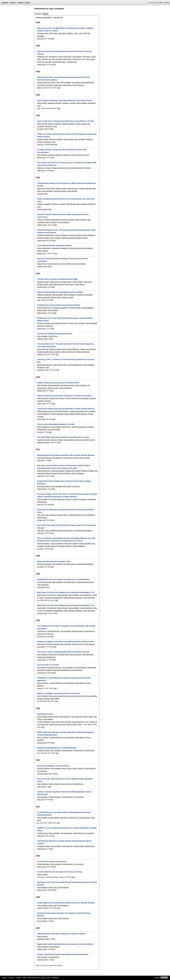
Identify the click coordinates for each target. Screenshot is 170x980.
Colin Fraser (53, 33)
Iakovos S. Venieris (84, 168)
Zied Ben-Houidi (80, 696)
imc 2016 (40, 567)
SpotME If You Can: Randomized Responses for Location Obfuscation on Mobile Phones (67, 829)
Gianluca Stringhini (68, 238)
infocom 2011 (42, 849)
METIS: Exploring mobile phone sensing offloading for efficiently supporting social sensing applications (65, 734)
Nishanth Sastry (43, 284)
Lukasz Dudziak (81, 124)
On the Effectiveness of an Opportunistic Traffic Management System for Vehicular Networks (64, 814)
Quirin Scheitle (72, 191)
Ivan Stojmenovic (78, 722)
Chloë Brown (42, 631)
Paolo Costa (53, 887)
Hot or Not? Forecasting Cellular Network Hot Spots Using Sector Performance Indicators (66, 527)
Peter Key (50, 634)
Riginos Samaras (51, 473)
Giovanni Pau (73, 818)
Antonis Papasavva (62, 235)
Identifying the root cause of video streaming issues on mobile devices (63, 579)
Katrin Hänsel (56, 323)
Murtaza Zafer (90, 750)
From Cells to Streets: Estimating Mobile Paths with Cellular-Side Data (63, 652)
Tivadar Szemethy (43, 699)
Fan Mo (40, 220)
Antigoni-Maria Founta (45, 308)
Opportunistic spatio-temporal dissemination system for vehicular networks (65, 944)
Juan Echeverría (43, 398)
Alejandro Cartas (43, 282)
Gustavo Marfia (54, 818)
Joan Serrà (62, 264)
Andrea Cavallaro (51, 222)
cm (38, 701)
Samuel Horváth (43, 139)
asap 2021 (41, 170)
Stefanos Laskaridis (55, 103)
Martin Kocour (54, 282)
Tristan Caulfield (56, 543)
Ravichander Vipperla (45, 365)
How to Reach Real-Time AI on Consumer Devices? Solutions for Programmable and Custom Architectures (67, 164)
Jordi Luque (88, 282)
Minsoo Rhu (67, 59)
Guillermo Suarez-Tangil (58, 349)
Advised (45, 14)
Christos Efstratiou (53, 631)
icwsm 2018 (41, 419)
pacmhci (40, 354)
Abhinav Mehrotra (68, 124)
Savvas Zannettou (75, 235)
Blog (43, 978)
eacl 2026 (40, 39)
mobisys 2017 (42, 489)
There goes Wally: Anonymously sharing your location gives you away (63, 437)
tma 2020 (40, 194)
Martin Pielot (67, 486)
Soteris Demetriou (81, 220)
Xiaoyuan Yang (52, 264)
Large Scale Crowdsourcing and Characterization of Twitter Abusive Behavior (66, 409)
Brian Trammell (42, 696)
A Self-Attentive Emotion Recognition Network (54, 246)
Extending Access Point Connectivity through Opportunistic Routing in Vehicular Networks (67, 884)
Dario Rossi (62, 696)
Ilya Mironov (50, 85)
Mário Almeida (42, 103)
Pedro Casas (53, 696)
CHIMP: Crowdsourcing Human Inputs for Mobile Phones (58, 383)
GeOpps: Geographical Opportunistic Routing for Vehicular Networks (63, 954)
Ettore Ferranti (53, 717)
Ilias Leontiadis (57, 59)
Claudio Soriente (89, 440)
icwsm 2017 (41, 476)
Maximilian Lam (42, 57)
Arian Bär (70, 696)
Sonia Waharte (48, 719)
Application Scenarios (45, 714)
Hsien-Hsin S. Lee (79, 59)
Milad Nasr (58, 85)
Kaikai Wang (67, 85)
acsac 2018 (41, 404)
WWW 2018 (41, 391)
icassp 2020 (41, 253)
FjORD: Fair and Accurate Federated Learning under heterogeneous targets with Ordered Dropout (67, 135)
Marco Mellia (92, 667)
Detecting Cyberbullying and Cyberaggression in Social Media (60, 292)
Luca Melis (41, 85)
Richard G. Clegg (68, 323)
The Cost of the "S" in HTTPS (48, 665)
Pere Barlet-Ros (58, 458)
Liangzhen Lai (46, 59)
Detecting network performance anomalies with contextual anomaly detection (66, 455)
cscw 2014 (41, 647)
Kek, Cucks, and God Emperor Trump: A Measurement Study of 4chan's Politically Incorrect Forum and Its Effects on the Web (64, 467)
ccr (38, 600)
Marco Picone (67, 768)
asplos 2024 (41, 64)
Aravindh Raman (66, 282)
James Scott (41, 634)
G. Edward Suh (71, 62)
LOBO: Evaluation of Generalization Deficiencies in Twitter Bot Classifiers (64, 396)
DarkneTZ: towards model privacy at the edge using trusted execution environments (63, 216)
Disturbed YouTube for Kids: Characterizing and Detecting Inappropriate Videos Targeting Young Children (67, 231)
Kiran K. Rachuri (43, 683)
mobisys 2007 (42, 949)
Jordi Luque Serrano (68, 352)
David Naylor (42, 595)
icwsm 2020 (41, 240)
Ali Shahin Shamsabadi (51, 220)
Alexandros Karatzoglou (65, 531)
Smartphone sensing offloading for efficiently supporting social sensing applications (64, 679)
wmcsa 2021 (41, 158)
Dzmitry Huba (55, 82)
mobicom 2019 (42, 339)
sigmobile (40, 370)
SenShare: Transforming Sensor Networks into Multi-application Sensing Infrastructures (64, 793)
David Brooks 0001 (59, 62)
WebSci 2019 (42, 313)
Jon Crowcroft (42, 771)
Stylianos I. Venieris (69, 103)
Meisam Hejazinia (43, 82)
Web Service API (34, 978)
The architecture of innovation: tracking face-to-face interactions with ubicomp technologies (66, 627)
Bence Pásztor (88, 717)
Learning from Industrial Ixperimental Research (55, 334)
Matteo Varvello (61, 188)
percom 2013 (42, 743)
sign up (45, 965)
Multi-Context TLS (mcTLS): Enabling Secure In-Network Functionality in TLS (66, 592)
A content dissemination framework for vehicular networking (60, 872)
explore (13, 3)
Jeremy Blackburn (89, 235)
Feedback (55, 978)
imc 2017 (40, 549)
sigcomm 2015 (42, 613)
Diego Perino (50, 188)
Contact (11, 978)
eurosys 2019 (42, 287)
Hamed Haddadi (64, 222)
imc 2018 (40, 432)
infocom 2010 (42, 890)
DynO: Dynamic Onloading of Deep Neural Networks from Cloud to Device (64, 100)
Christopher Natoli (60, 191)
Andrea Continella (85, 188)
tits (38, 823)
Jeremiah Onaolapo (58, 471)
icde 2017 (40, 505)
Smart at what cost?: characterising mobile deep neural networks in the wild (65, 121)
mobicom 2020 (42, 209)
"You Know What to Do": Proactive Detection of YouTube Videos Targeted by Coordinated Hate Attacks (65, 345)
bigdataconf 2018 (43, 442)
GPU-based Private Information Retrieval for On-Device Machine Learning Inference (64, 53)
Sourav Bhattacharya (75, 365)
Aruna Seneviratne (54, 429)
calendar (21, 3)
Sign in (161, 3)
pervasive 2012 (42, 774)
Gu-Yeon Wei (47, 62)
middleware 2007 (43, 939)
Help (24, 978)
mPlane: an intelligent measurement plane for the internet (58, 693)
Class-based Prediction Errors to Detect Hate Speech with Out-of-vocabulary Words (65, 511)
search (27, 3)
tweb (39, 300)
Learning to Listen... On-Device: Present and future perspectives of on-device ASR (66, 361)
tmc (38, 753)
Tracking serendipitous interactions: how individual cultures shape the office (66, 642)
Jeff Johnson (53, 57)
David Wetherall (88, 654)
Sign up (167, 3)
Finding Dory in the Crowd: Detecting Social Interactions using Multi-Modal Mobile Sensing (65, 319)
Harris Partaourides (44, 248)
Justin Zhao (62, 33)
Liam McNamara (77, 717)
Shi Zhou (48, 401)
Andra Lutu (71, 264)
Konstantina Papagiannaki (83, 531)
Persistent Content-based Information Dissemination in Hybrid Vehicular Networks (64, 914)
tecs (38, 108)
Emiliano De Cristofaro (85, 295)
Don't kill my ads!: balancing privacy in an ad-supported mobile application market (65, 780)
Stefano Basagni (45, 722)
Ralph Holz (41, 188)
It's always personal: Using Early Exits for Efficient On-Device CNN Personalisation (62, 151)
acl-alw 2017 (41, 520)
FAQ (48, 978)
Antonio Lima (53, 654)
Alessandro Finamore (68, 385)
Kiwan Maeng (77, 57)
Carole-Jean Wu (78, 85)
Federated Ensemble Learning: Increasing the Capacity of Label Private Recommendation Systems (63, 79)
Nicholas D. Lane (51, 126)
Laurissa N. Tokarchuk (45, 326)
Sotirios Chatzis (42, 251)
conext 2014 (41, 660)
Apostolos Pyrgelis (43, 440)
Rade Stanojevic (76, 654)
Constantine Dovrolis (71, 458)
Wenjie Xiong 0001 (65, 57)
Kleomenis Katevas (67, 220)
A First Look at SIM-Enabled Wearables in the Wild (56, 424)
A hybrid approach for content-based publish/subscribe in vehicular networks (66, 903)
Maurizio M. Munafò (44, 670)
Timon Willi (83, 33)
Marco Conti (55, 722)
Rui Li (65, 365)
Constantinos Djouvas (61, 411)
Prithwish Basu (79, 750)
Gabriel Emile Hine (44, 471)
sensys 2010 (41, 867)
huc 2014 (40, 637)
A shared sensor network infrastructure (52, 862)
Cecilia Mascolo (89, 631)
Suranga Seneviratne (79, 427)
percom (40, 688)
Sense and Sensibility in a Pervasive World (53, 766)
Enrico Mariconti (43, 349)
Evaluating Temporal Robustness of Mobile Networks (57, 748)
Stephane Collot (43, 33)
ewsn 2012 (41, 800)
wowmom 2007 (42, 960)
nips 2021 (40, 145)
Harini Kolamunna (43, 427)
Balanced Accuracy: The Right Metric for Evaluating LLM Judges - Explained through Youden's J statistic (65, 29)
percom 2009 (42, 921)
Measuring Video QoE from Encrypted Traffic (54, 561)
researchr (5, 3)
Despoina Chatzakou (44, 295)
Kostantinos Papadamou (46, 235)
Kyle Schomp (51, 595)
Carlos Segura (79, 284)
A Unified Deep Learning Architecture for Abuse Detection (58, 305)
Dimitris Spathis (62, 515)
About (4, 978)
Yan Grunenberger (80, 667)
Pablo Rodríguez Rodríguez (73, 598)
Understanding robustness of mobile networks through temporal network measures (64, 842)
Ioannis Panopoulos (58, 168)
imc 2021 (40, 129)
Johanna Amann (73, 188)
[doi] (52, 39)
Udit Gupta (87, 57)
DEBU (39, 88)
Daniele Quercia (77, 631)
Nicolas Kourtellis (43, 238)
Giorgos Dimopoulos (44, 458)
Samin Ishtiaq (58, 365)
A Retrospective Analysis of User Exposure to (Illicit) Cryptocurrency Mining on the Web (66, 185)
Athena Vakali (56, 297)
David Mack (64, 818)
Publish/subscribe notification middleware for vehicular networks (61, 934)
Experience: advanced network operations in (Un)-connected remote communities (62, 260)
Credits (18, 978)
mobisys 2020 (42, 225)
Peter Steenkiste (43, 585)
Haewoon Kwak (64, 654)
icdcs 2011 (41, 836)
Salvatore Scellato (43, 750)
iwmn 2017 (41, 460)
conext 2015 (41, 587)
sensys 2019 (41, 329)
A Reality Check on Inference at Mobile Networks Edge (57, 279)
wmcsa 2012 (41, 787)
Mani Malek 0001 (88, 82)
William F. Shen (73, 33)
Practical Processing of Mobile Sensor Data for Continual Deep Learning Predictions (64, 482)
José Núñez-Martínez (56, 284)
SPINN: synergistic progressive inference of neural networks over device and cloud (66, 200)
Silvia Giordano (66, 722)
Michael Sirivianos (81, 238)
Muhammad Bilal (54, 385)
